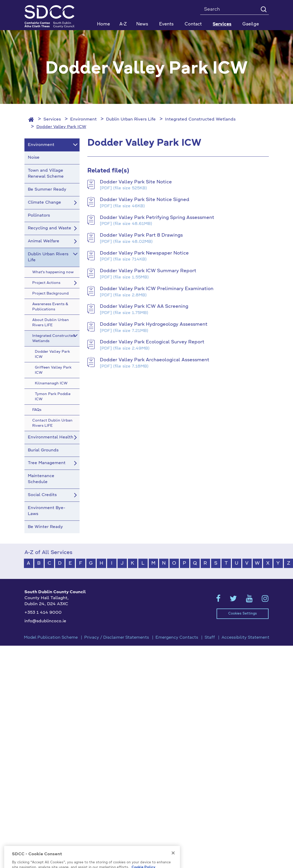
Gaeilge (251, 24)
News (142, 24)
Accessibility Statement (245, 638)
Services (52, 119)
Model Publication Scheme (51, 638)
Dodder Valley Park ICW (61, 127)
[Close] (173, 864)
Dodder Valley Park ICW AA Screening (144, 306)
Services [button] (222, 24)
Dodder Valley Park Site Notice (136, 182)
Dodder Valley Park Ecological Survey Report (152, 342)
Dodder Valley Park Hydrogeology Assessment (154, 324)
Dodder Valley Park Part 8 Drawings (141, 235)
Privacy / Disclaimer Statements (117, 638)
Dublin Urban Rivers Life (131, 119)
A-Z (123, 24)
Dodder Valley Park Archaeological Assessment (155, 360)
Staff (210, 638)
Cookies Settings (243, 614)
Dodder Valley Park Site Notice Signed (145, 200)
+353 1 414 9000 (43, 613)
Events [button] (166, 24)
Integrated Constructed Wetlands (200, 119)
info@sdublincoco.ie (45, 621)
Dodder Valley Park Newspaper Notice (144, 253)
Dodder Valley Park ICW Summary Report (148, 271)
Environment (83, 119)
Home (103, 24)
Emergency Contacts (177, 638)
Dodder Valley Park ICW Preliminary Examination (157, 289)
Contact (193, 24)
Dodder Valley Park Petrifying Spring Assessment (157, 218)
